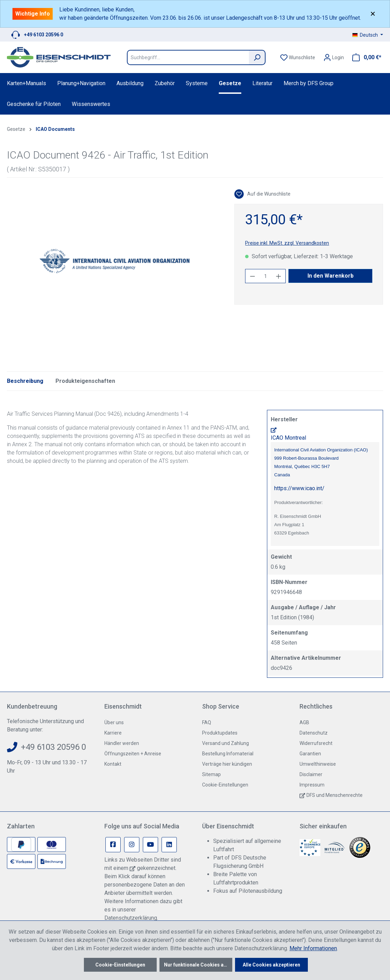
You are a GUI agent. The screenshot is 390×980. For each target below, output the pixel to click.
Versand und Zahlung (226, 743)
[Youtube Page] (150, 845)
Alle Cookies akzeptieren (271, 965)
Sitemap (211, 774)
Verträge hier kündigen (227, 764)
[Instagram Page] (132, 845)
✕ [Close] (373, 14)
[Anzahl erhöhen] (279, 276)
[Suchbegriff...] (188, 57)
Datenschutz (314, 733)
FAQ (207, 722)
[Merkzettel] (298, 57)
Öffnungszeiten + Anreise (133, 754)
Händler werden (122, 743)
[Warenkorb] (365, 57)
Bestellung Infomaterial (228, 754)
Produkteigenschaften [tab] (85, 381)
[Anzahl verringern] (252, 276)
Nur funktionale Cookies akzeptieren (198, 965)
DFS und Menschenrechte (335, 795)
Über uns (114, 722)
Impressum (312, 785)
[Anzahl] (266, 276)
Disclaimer (311, 774)
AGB (304, 722)
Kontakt (113, 764)
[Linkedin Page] (169, 845)
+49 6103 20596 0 (44, 35)
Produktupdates (220, 733)
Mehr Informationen (313, 948)
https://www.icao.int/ (299, 488)
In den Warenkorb (331, 276)
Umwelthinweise (318, 764)
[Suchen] (257, 57)
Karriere (113, 733)
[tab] (25, 381)
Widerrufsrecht (316, 743)
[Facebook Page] (113, 845)
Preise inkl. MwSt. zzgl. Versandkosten (287, 243)
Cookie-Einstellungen (225, 785)
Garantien (310, 754)
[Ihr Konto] (334, 57)
